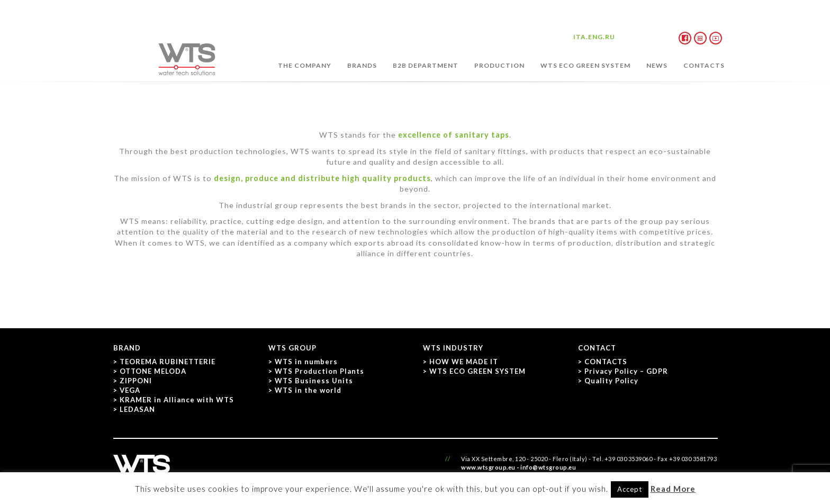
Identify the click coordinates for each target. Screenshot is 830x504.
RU (610, 37)
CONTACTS (704, 65)
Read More (673, 489)
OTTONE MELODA (153, 371)
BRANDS (362, 65)
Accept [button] (630, 489)
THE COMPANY (305, 65)
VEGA (130, 390)
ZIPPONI (136, 381)
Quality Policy (611, 381)
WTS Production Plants (319, 371)
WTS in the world (308, 390)
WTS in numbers (306, 362)
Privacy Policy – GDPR (626, 371)
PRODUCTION (499, 65)
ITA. (581, 37)
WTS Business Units (314, 381)
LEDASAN (137, 409)
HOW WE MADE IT (464, 362)
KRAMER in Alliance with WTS (177, 400)
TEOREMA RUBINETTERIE (168, 362)
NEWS (657, 65)
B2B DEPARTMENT (426, 65)
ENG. (597, 37)
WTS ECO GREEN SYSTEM (585, 65)
